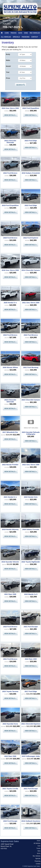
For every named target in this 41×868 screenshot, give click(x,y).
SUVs (20, 33)
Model (8, 66)
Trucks (13, 33)
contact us (12, 47)
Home (39, 841)
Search (20, 85)
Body (8, 54)
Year (8, 72)
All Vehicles (6, 37)
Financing (26, 37)
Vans (26, 33)
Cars (7, 33)
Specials (16, 37)
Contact (35, 37)
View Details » (10, 115)
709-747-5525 (13, 27)
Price (8, 78)
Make (8, 60)
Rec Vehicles (35, 33)
